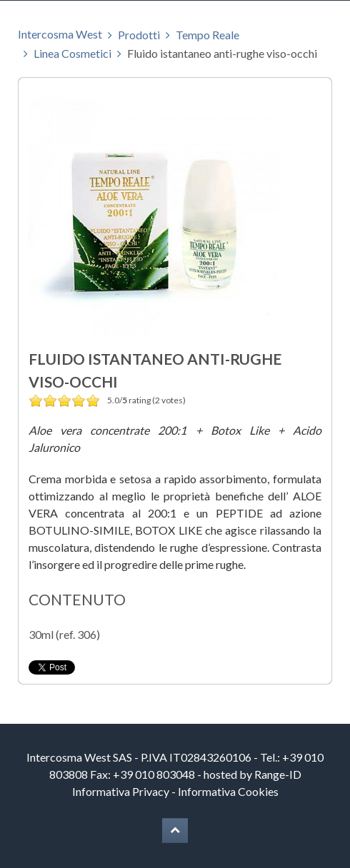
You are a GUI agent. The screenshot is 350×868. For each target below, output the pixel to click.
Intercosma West (60, 34)
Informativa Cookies (228, 791)
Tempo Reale (207, 35)
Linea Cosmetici (72, 53)
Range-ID (278, 774)
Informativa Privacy (121, 791)
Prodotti (139, 35)
